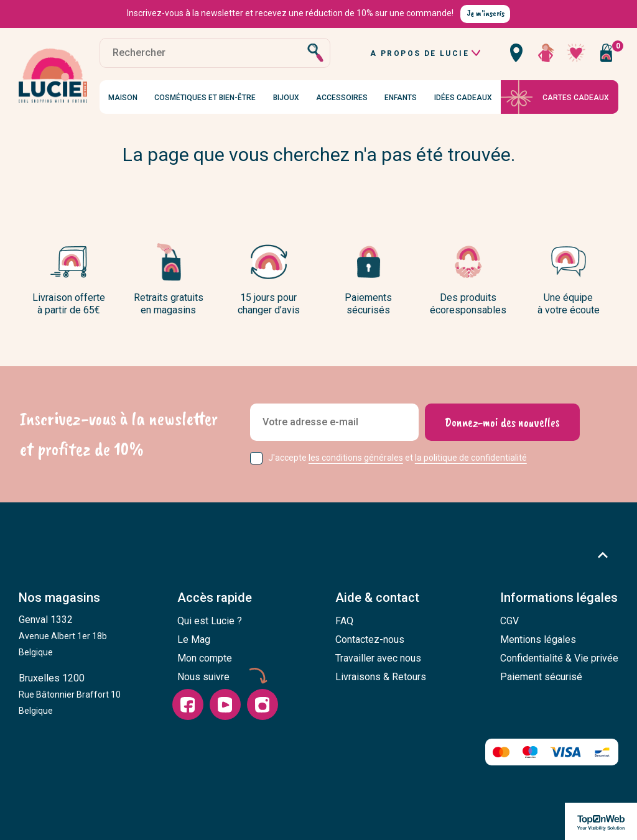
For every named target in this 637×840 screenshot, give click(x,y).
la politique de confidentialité (471, 458)
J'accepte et (398, 458)
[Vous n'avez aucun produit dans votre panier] (606, 53)
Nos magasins (59, 598)
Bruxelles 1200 (70, 694)
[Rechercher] (215, 53)
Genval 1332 (63, 635)
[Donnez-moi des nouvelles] (502, 422)
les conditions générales (356, 458)
